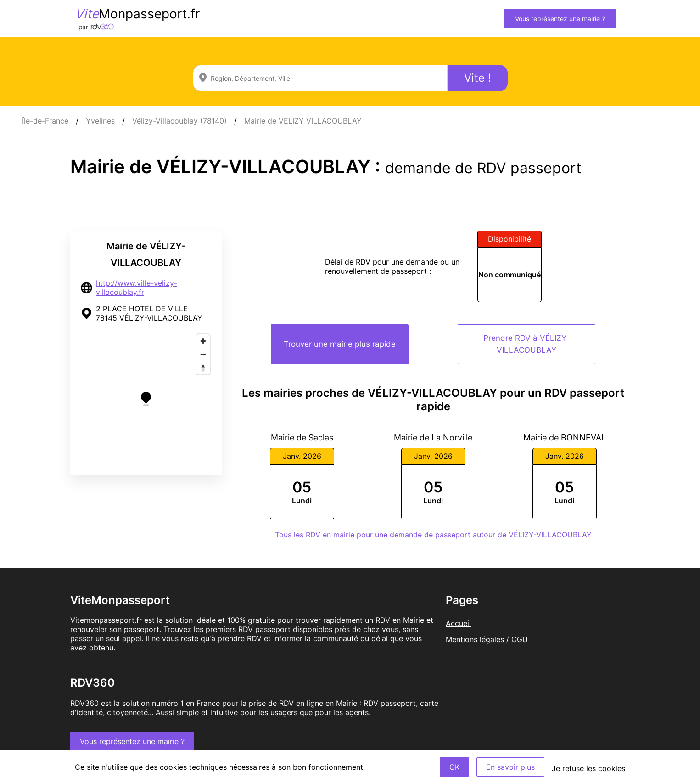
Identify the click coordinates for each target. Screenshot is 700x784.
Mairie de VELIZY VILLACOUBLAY (303, 121)
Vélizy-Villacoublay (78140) (179, 121)
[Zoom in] (203, 341)
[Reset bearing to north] (203, 368)
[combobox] (320, 78)
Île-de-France (45, 121)
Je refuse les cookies (588, 768)
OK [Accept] (454, 767)
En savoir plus (510, 767)
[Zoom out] (203, 354)
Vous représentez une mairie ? (560, 19)
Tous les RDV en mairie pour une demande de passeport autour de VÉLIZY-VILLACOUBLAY (433, 535)
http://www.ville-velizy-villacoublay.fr (137, 288)
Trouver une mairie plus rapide (340, 344)
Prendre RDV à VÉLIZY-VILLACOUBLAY (526, 344)
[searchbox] (320, 78)
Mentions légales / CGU (487, 639)
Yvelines (100, 121)
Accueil (458, 623)
